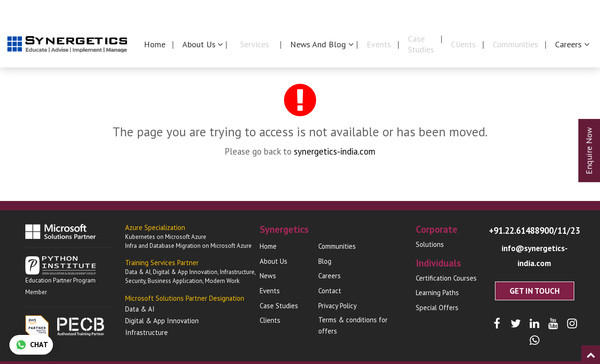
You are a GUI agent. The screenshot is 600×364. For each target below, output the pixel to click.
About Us (274, 261)
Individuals (525, 10)
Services (255, 44)
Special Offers (437, 308)
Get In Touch (534, 276)
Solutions (430, 244)
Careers (330, 276)
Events (379, 44)
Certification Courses (446, 278)
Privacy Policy (337, 306)
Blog (325, 261)
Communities (515, 44)
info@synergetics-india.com (534, 249)
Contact (579, 10)
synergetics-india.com (335, 151)
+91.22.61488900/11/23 (534, 231)
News (268, 276)
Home (155, 44)
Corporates (466, 10)
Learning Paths (437, 293)
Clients (463, 44)
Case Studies (421, 44)
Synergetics (405, 10)
